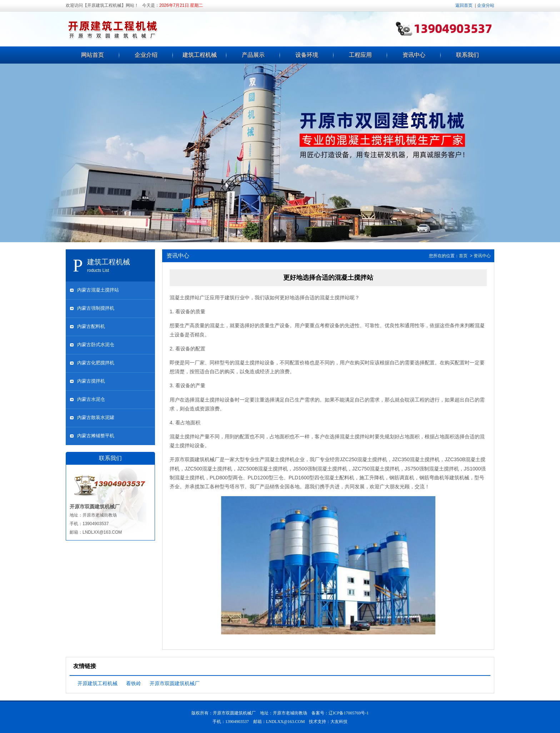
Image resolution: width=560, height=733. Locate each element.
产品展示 (253, 55)
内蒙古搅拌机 (91, 381)
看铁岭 (134, 683)
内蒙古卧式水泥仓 (96, 345)
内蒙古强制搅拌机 (96, 308)
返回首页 (464, 5)
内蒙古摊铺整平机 (96, 436)
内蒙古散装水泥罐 (96, 417)
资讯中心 (414, 55)
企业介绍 (146, 55)
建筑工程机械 (200, 55)
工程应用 (360, 55)
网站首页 (92, 55)
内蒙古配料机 (91, 326)
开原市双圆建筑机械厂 (175, 683)
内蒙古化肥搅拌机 (96, 363)
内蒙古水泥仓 (91, 399)
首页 (463, 256)
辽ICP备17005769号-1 (349, 713)
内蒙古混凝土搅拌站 (98, 290)
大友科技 (339, 722)
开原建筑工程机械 (97, 683)
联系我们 (467, 55)
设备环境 (307, 55)
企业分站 (486, 5)
